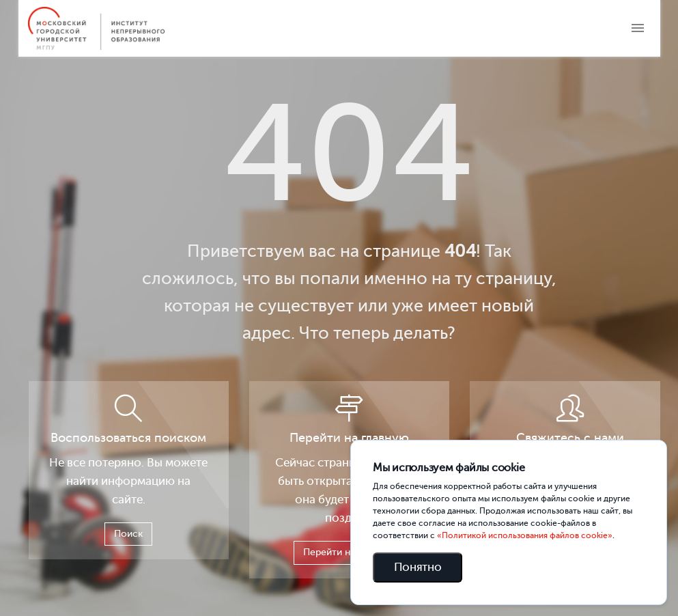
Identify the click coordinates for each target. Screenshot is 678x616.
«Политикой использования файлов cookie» (525, 535)
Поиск (128, 534)
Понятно (418, 567)
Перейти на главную (349, 552)
